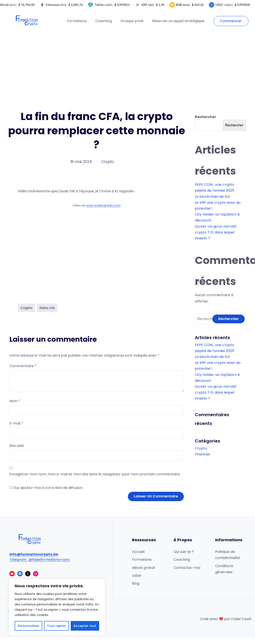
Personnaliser (29, 626)
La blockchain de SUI (212, 197)
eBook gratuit (144, 568)
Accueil (138, 552)
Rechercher (205, 117)
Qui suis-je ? (184, 552)
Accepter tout (85, 626)
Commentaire (23, 366)
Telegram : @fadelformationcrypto (40, 560)
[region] (57, 607)
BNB (185, 5)
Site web (17, 446)
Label (137, 576)
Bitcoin (10, 5)
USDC (226, 5)
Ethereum (58, 5)
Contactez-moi (187, 568)
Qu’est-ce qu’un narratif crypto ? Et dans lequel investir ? (216, 232)
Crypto (108, 162)
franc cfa (47, 308)
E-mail (16, 423)
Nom (15, 401)
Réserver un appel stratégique (178, 21)
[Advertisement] (128, 65)
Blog (136, 583)
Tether (105, 5)
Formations (77, 21)
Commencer (231, 21)
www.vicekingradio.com (103, 205)
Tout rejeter (56, 626)
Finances (202, 454)
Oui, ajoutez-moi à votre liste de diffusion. (46, 488)
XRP (149, 5)
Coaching (104, 21)
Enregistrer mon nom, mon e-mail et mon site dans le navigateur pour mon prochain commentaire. (95, 474)
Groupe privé (132, 21)
